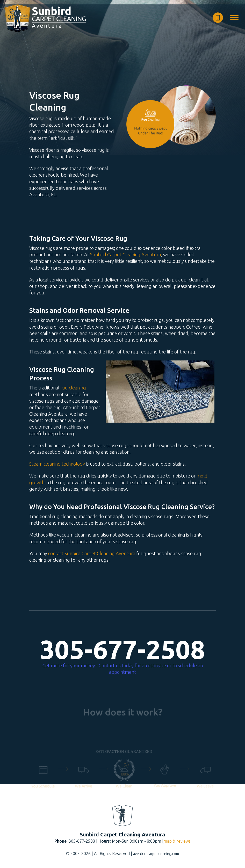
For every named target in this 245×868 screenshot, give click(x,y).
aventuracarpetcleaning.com (156, 854)
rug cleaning (73, 388)
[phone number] (218, 18)
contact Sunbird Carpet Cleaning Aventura (92, 553)
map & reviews (177, 841)
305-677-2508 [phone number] (122, 649)
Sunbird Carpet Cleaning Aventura (125, 255)
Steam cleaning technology (57, 464)
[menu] (234, 18)
